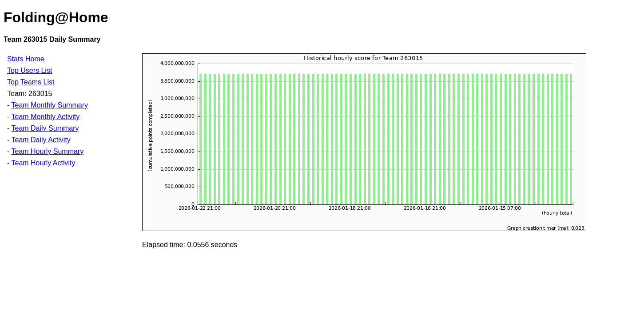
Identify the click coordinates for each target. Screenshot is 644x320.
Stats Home (26, 59)
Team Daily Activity (41, 140)
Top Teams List (31, 82)
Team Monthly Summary (50, 105)
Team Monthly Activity (45, 117)
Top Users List (30, 70)
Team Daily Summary (45, 128)
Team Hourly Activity (43, 163)
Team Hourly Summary (47, 151)
